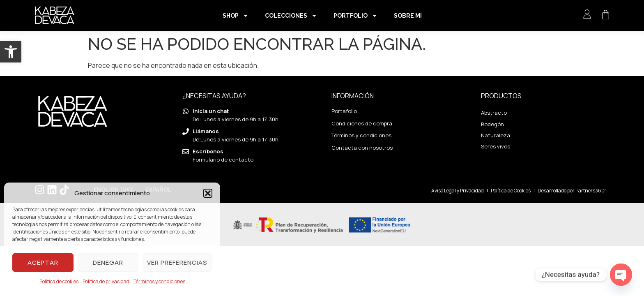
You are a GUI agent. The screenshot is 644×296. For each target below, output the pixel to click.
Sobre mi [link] (408, 16)
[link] (11, 52)
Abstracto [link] (494, 113)
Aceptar (43, 262)
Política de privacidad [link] (106, 281)
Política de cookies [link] (59, 281)
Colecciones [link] (291, 16)
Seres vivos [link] (496, 146)
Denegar (108, 262)
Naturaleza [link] (496, 135)
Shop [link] (236, 16)
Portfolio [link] (355, 16)
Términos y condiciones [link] (159, 281)
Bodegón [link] (492, 124)
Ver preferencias (177, 262)
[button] (208, 193)
